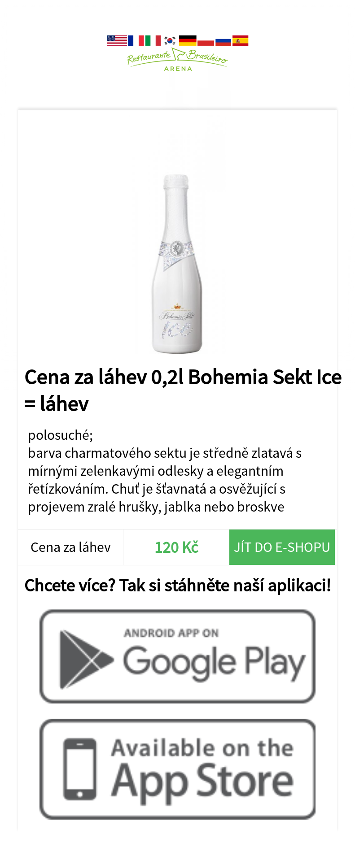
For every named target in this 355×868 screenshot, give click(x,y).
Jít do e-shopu (282, 547)
